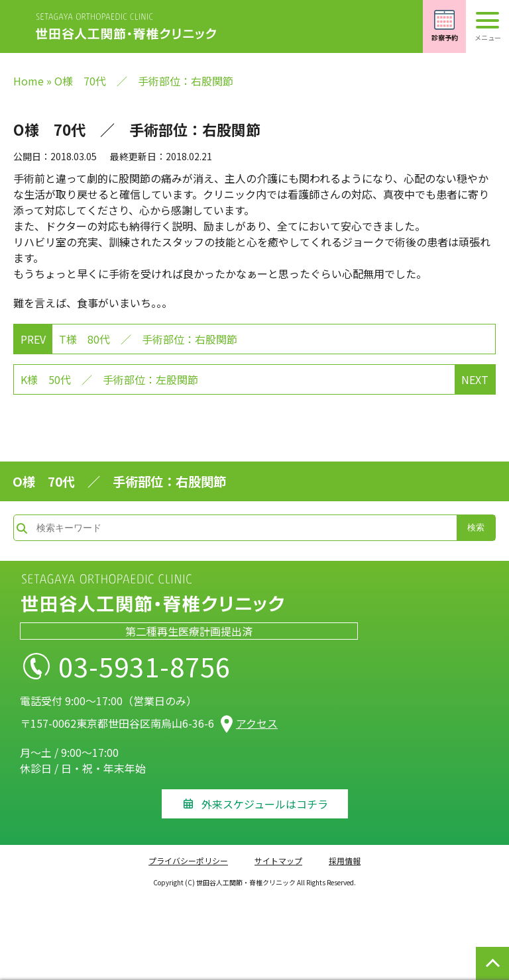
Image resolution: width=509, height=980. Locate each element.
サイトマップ (278, 860)
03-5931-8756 (144, 666)
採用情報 (345, 860)
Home (28, 81)
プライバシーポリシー (188, 860)
